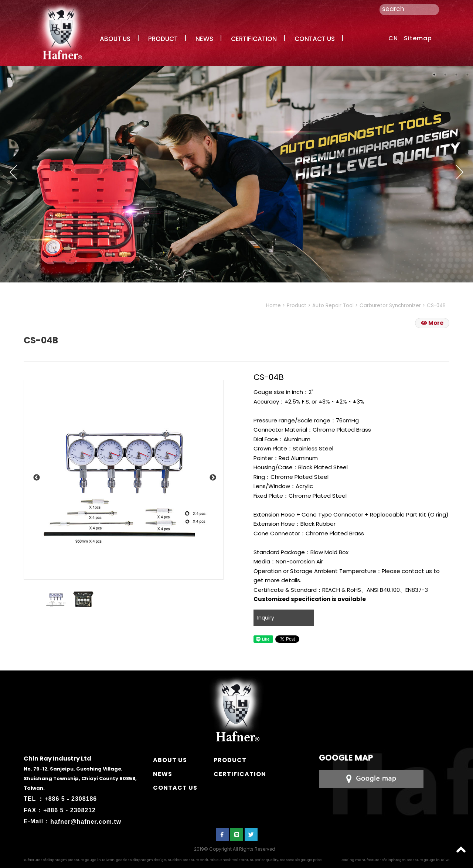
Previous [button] (13, 172)
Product (297, 306)
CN (393, 38)
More (432, 323)
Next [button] (460, 172)
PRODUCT (163, 39)
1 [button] (434, 75)
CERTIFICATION (254, 39)
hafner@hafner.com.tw (86, 821)
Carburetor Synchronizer (390, 306)
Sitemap (418, 38)
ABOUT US (115, 39)
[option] (124, 480)
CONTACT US (315, 39)
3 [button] (456, 75)
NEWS (204, 39)
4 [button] (467, 75)
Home (273, 306)
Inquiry (266, 618)
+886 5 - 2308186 (71, 799)
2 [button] (445, 75)
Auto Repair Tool (333, 306)
